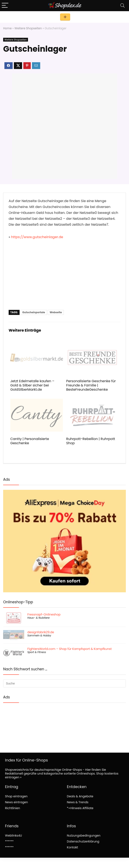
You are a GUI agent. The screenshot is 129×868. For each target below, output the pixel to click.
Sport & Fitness (37, 652)
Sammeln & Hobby (39, 635)
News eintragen (17, 802)
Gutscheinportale (34, 312)
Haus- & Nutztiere (39, 618)
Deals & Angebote (80, 796)
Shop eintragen (65, 17)
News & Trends (78, 802)
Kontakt (72, 847)
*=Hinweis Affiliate (80, 808)
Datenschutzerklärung (83, 841)
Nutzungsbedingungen (84, 836)
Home (7, 28)
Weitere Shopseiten (28, 28)
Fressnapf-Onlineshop (44, 614)
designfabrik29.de (41, 632)
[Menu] (5, 6)
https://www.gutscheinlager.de (37, 237)
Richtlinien (13, 808)
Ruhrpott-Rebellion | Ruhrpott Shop (90, 441)
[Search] (122, 6)
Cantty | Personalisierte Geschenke (30, 441)
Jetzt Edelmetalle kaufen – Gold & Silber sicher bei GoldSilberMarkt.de (32, 385)
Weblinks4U (13, 836)
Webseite (56, 312)
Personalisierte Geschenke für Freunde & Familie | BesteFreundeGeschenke (91, 385)
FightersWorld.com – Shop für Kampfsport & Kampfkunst (70, 649)
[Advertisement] (64, 278)
